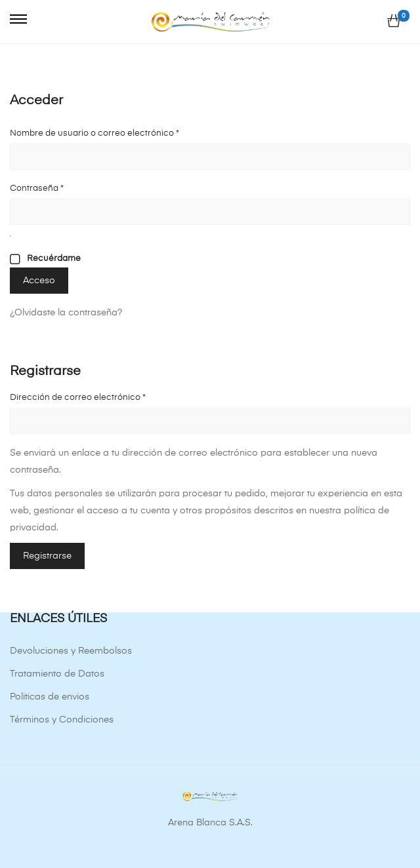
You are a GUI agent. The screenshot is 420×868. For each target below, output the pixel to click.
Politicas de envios (50, 697)
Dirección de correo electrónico (100, 396)
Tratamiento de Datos (57, 674)
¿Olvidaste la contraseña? (66, 313)
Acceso (39, 281)
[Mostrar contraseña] (10, 236)
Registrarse (47, 556)
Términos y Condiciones (62, 720)
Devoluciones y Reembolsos (71, 651)
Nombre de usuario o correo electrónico (117, 131)
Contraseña (59, 187)
